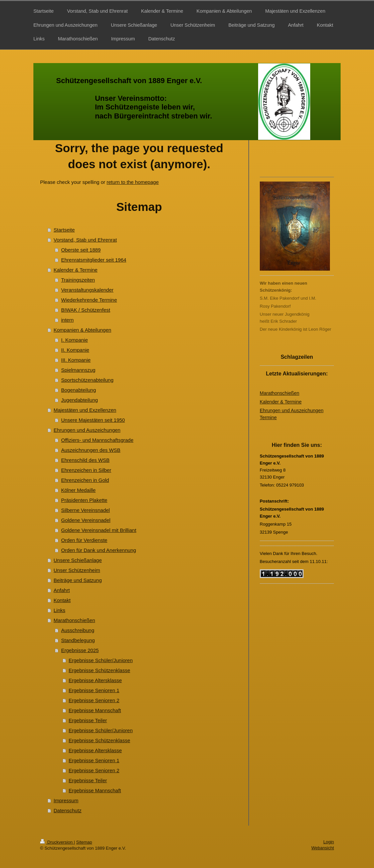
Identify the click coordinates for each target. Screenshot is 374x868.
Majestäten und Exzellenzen (85, 410)
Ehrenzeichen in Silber (86, 470)
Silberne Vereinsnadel (85, 510)
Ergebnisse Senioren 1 (94, 690)
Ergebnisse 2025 (80, 650)
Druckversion (57, 842)
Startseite (64, 230)
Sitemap (84, 842)
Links (60, 610)
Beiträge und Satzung (78, 580)
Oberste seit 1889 (81, 250)
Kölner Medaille (78, 490)
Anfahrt (62, 590)
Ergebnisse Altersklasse (95, 680)
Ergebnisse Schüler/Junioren (101, 660)
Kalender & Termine (76, 270)
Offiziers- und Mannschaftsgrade (97, 440)
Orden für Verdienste (84, 540)
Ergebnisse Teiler (88, 720)
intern (67, 320)
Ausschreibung (78, 630)
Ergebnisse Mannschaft (95, 710)
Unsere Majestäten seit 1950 (93, 420)
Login (329, 842)
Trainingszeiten (78, 280)
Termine (268, 417)
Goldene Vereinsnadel (86, 520)
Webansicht (323, 848)
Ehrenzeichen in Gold (85, 480)
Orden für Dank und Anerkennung (99, 550)
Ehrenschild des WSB (85, 460)
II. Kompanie (75, 350)
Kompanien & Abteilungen (83, 330)
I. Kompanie (74, 340)
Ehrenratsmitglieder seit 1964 (94, 260)
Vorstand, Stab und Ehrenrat (85, 240)
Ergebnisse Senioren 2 (94, 700)
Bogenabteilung (78, 390)
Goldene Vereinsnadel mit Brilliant (99, 530)
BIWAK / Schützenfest (86, 310)
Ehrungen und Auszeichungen (87, 430)
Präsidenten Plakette (84, 500)
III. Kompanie (76, 360)
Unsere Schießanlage (78, 560)
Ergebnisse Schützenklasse (100, 670)
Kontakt (62, 600)
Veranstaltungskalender (87, 290)
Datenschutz (68, 810)
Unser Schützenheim (77, 570)
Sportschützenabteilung (87, 380)
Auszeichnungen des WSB (91, 450)
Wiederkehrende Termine (89, 300)
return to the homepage (133, 182)
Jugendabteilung (79, 400)
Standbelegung (78, 640)
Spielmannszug (78, 370)
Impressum (66, 800)
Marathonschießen (74, 620)
